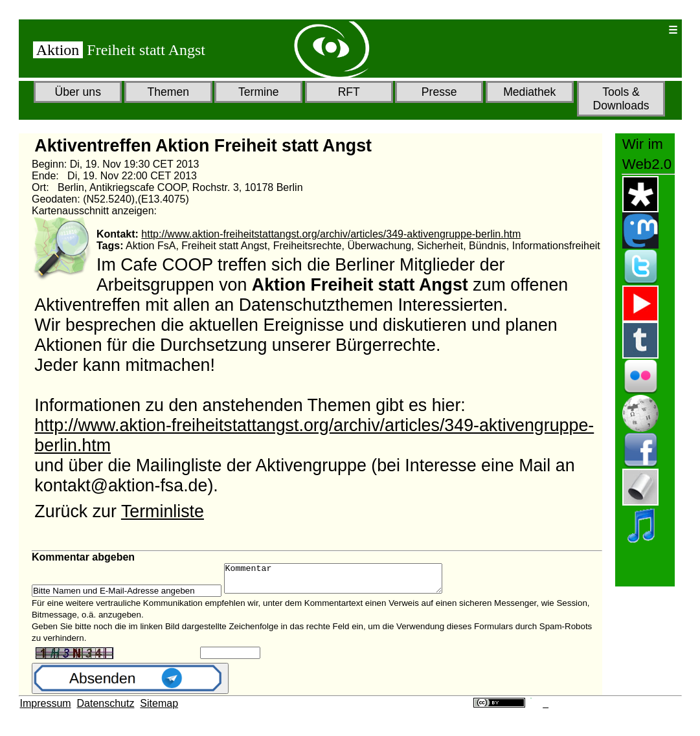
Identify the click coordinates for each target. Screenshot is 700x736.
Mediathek (529, 92)
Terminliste (163, 511)
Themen (168, 92)
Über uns (78, 92)
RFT (349, 92)
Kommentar (346, 581)
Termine (259, 92)
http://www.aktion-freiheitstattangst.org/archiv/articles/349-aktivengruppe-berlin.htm (331, 234)
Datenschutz (106, 709)
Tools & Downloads (621, 99)
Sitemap (159, 709)
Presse (439, 92)
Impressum (46, 709)
